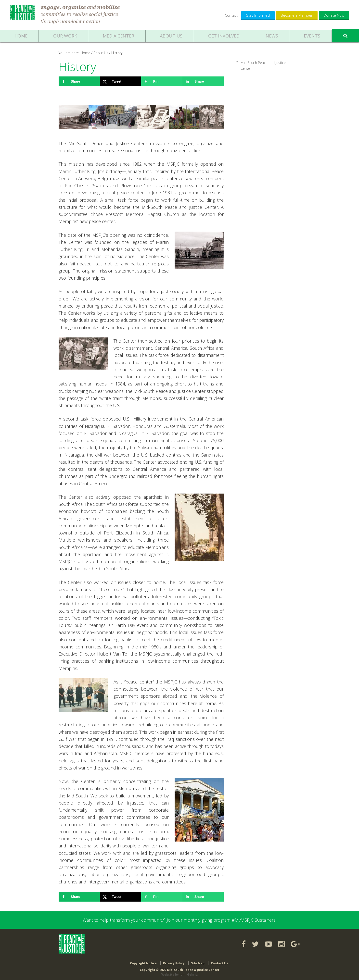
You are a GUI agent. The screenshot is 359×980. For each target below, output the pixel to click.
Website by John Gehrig (179, 973)
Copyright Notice (143, 961)
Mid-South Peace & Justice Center (23, 15)
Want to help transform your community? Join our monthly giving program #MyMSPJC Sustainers (179, 920)
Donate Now (334, 15)
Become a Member (297, 15)
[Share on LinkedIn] (203, 81)
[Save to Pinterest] (162, 81)
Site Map (198, 961)
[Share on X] (120, 81)
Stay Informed (258, 15)
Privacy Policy (174, 961)
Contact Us (219, 961)
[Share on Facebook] (79, 81)
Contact (231, 15)
